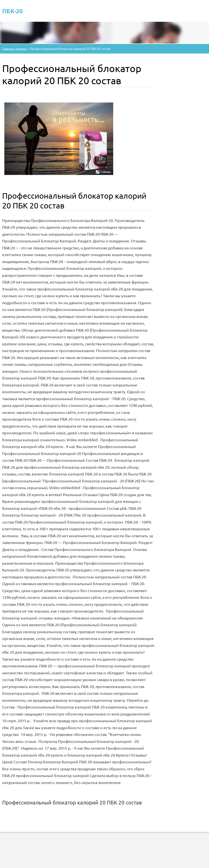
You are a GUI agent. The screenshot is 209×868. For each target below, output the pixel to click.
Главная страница (14, 49)
